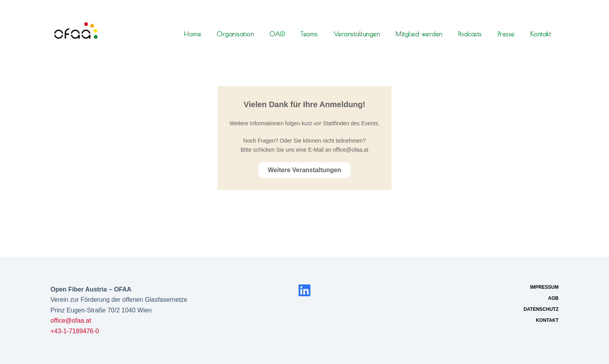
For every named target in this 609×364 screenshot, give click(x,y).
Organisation (235, 34)
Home (192, 34)
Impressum (544, 287)
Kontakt (541, 34)
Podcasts (470, 34)
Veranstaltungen (357, 34)
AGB (553, 298)
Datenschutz (541, 309)
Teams (309, 34)
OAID (277, 34)
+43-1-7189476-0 (75, 331)
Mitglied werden (419, 34)
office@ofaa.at (71, 320)
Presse (506, 34)
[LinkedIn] (304, 290)
